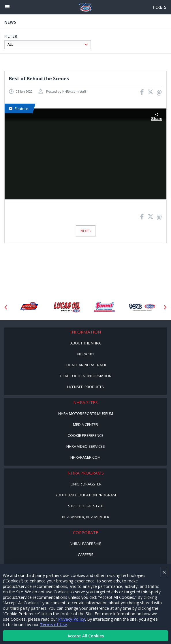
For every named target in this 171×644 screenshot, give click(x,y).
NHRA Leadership (86, 544)
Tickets (159, 7)
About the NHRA (85, 343)
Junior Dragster (86, 484)
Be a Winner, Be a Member (86, 517)
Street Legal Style (86, 506)
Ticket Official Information (86, 376)
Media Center (85, 424)
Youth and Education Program (86, 495)
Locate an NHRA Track (85, 365)
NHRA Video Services (86, 446)
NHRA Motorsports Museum (86, 414)
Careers (86, 555)
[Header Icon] (7, 7)
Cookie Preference (86, 435)
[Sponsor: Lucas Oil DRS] (29, 307)
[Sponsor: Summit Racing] (105, 307)
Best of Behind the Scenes (39, 79)
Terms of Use (53, 625)
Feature (19, 108)
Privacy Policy (72, 619)
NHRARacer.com (85, 457)
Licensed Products (85, 387)
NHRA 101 (86, 354)
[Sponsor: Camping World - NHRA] (142, 307)
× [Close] (164, 572)
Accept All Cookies (86, 636)
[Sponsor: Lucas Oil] (67, 307)
